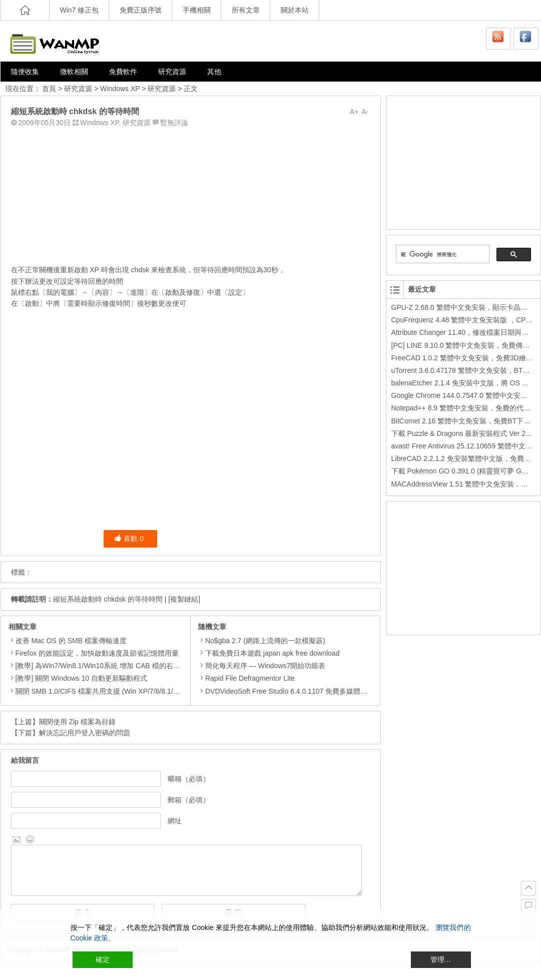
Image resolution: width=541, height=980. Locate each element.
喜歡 (129, 539)
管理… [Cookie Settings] (441, 959)
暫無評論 (174, 123)
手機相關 (197, 10)
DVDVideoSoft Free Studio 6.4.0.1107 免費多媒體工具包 (290, 691)
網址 (175, 821)
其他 (214, 72)
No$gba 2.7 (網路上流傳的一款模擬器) (262, 641)
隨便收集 (25, 72)
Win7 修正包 (80, 10)
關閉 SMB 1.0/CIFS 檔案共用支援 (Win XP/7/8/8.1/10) (99, 691)
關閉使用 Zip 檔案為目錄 (77, 722)
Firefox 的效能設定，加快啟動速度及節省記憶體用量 (97, 653)
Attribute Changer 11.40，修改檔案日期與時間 (464, 332)
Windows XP (120, 89)
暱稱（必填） (189, 779)
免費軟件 (123, 72)
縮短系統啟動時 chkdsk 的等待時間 (108, 599)
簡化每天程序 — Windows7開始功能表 (262, 666)
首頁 (49, 89)
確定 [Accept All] (103, 959)
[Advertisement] (191, 194)
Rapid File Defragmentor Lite (246, 678)
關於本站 (295, 10)
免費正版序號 (141, 10)
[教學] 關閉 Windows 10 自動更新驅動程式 (82, 678)
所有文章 (246, 10)
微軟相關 (74, 72)
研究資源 (172, 72)
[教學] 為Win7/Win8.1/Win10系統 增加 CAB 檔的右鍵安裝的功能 (115, 666)
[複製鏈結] (184, 599)
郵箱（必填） (189, 800)
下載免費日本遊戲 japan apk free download (269, 653)
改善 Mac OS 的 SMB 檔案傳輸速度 (71, 641)
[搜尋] (442, 254)
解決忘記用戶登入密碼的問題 (85, 733)
